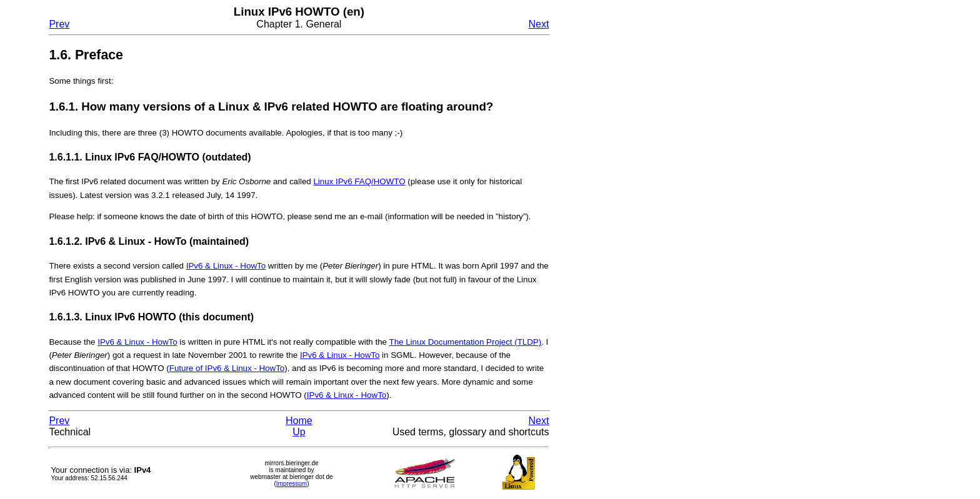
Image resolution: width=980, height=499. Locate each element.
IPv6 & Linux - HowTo (226, 266)
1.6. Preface (86, 55)
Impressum (292, 484)
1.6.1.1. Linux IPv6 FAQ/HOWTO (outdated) (150, 157)
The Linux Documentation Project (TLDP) (465, 342)
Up (299, 432)
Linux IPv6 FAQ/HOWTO (359, 181)
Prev (59, 24)
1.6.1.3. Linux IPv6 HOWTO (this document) (151, 317)
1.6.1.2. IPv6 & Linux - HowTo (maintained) (149, 241)
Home (299, 421)
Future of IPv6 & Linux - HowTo (227, 368)
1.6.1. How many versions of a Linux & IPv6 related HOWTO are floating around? (271, 106)
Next (538, 24)
